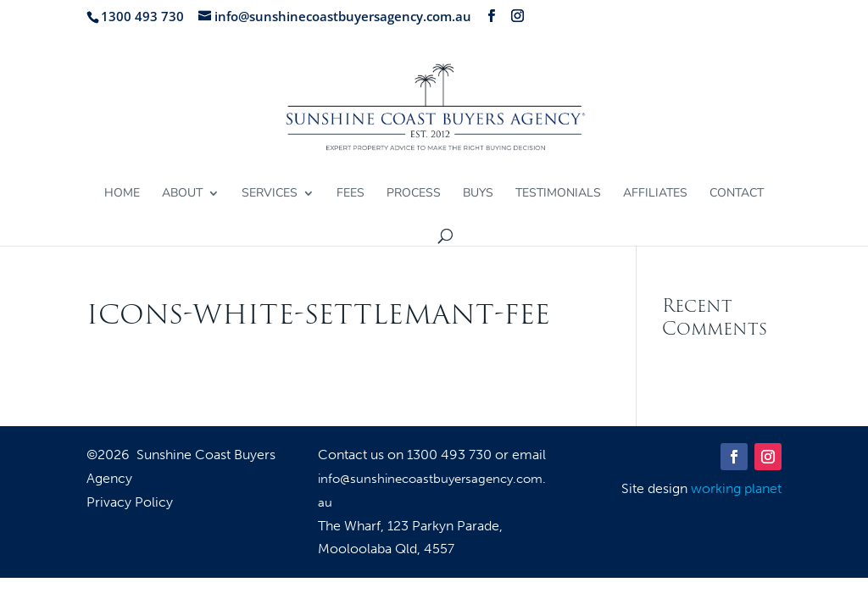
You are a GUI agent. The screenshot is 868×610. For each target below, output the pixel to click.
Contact (737, 194)
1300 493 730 (451, 455)
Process (414, 194)
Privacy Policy (130, 503)
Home (122, 194)
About (182, 194)
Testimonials (558, 194)
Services (270, 194)
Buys (478, 194)
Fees (351, 194)
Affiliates (655, 194)
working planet (736, 488)
